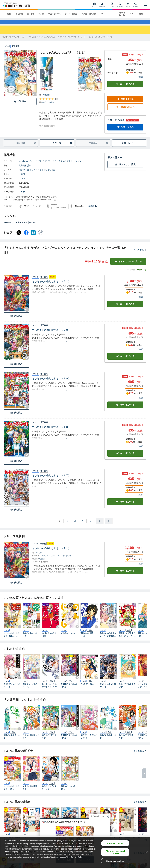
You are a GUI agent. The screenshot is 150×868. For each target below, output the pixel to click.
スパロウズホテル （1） (50, 639)
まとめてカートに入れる (128, 266)
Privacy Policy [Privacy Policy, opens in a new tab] (77, 857)
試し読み (20, 106)
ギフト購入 (115, 162)
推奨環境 (92, 211)
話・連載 (31, 14)
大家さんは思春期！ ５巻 (32, 792)
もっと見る (140, 255)
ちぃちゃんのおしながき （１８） (51, 432)
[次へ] (42, 79)
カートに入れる (125, 89)
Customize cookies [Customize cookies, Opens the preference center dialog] (115, 861)
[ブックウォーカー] (16, 5)
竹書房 (22, 179)
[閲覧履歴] (120, 5)
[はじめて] (112, 5)
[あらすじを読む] (66, 294)
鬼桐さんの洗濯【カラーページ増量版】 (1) (108, 639)
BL (103, 14)
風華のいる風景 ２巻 (108, 741)
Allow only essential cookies (115, 852)
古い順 (131, 274)
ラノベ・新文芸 (71, 14)
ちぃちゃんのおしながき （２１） (51, 286)
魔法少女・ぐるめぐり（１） (89, 741)
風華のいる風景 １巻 (12, 741)
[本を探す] (135, 5)
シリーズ (62, 148)
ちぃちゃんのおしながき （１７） (51, 480)
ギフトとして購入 (125, 169)
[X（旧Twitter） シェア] (19, 237)
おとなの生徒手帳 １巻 (50, 741)
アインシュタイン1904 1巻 (108, 690)
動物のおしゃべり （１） (31, 639)
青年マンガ (21, 227)
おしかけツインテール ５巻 (50, 792)
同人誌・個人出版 (89, 14)
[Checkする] (34, 99)
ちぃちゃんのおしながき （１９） (51, 383)
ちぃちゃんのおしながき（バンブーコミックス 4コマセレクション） (51, 166)
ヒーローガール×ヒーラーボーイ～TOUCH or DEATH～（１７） (51, 690)
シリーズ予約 (116, 125)
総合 (9, 14)
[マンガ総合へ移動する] (32, 42)
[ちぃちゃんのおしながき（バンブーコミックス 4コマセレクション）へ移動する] (62, 42)
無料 (141, 14)
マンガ (41, 14)
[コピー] (41, 237)
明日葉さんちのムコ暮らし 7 (69, 690)
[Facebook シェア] (26, 237)
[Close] (147, 852)
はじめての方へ (125, 111)
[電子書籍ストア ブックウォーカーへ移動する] (14, 42)
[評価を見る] (48, 105)
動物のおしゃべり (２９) (70, 792)
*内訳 (141, 82)
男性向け (9, 227)
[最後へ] (109, 526)
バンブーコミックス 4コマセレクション (37, 175)
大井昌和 (46, 100)
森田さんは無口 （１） (88, 639)
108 (22, 196)
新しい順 (142, 274)
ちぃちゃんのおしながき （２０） (51, 335)
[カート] (128, 5)
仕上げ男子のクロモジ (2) (127, 690)
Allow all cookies (115, 843)
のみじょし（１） (68, 638)
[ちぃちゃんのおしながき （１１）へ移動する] (101, 42)
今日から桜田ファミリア (31, 741)
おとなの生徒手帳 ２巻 (127, 741)
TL (112, 14)
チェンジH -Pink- (87, 689)
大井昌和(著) (25, 170)
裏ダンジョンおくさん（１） (12, 690)
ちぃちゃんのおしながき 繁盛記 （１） (12, 639)
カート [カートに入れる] (125, 309)
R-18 (132, 14)
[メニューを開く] (145, 5)
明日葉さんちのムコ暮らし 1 (69, 741)
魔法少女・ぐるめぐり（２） (31, 690)
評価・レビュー (129, 148)
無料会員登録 (125, 104)
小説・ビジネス (54, 14)
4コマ (32, 227)
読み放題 (19, 14)
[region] (75, 852)
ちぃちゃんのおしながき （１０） (12, 792)
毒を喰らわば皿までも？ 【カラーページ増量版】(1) (127, 639)
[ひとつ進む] (100, 526)
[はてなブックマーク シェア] (33, 237)
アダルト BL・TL (122, 14)
